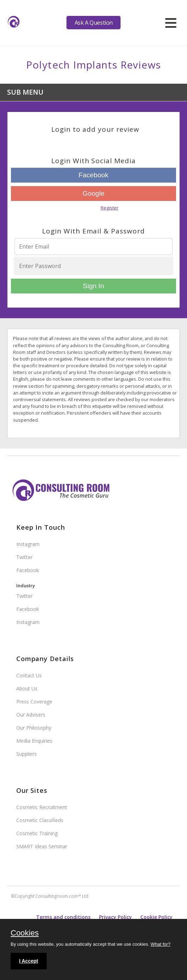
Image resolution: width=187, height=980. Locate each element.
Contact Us (29, 675)
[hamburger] (171, 23)
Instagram (28, 544)
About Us (27, 688)
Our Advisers (31, 715)
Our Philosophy (34, 728)
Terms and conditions (63, 917)
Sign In (94, 286)
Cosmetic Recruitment (42, 807)
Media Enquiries (34, 741)
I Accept (29, 961)
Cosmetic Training (37, 833)
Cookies (25, 933)
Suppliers (27, 754)
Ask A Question (94, 23)
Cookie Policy (156, 917)
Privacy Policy (115, 917)
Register (110, 208)
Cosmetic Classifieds (40, 820)
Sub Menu (25, 92)
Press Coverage (34, 702)
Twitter (24, 557)
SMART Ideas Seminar (42, 846)
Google (94, 193)
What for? (160, 944)
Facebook (93, 175)
